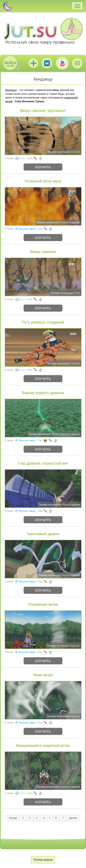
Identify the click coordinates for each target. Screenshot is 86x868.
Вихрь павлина (43, 252)
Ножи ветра (43, 675)
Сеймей (75, 152)
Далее (73, 818)
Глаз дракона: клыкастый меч (43, 463)
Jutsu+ (33, 63)
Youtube (62, 63)
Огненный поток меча (43, 181)
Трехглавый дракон (43, 534)
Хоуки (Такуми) (61, 434)
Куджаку (75, 646)
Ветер (22, 158)
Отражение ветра (43, 604)
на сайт (10, 64)
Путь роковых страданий (43, 322)
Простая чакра (27, 229)
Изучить (43, 167)
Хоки (77, 293)
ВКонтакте (47, 63)
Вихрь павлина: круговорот (43, 111)
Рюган (66, 505)
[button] (77, 6)
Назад (13, 818)
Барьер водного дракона (43, 393)
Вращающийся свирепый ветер (43, 746)
